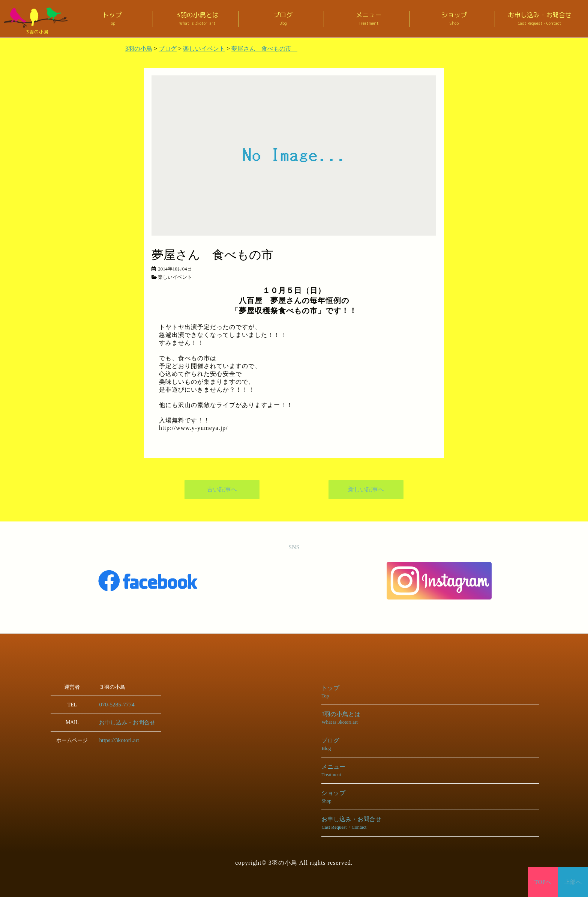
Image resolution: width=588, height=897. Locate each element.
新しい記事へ (366, 490)
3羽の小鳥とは (197, 19)
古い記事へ (222, 490)
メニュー (369, 19)
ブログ (283, 19)
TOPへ (543, 882)
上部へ (573, 882)
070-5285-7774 (115, 704)
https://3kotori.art (117, 739)
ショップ (454, 19)
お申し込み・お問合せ (540, 19)
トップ (112, 19)
